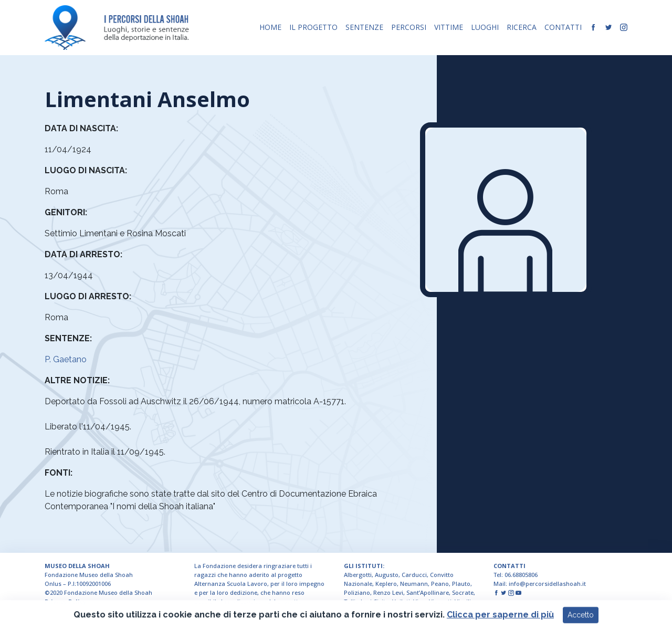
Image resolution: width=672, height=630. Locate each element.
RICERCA (522, 27)
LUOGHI (485, 27)
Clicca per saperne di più (500, 622)
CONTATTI (563, 27)
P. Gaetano (66, 359)
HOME (270, 27)
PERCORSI (409, 27)
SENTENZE (364, 27)
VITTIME (449, 27)
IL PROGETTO (313, 27)
